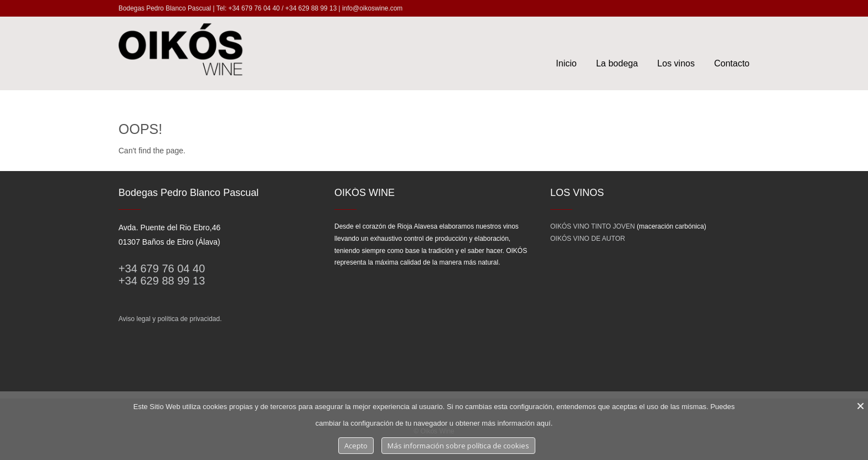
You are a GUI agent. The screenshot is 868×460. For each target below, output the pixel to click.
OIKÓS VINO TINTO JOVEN (593, 226)
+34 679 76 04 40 (162, 268)
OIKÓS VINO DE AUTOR (588, 239)
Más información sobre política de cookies (458, 446)
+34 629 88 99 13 (162, 281)
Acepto (356, 446)
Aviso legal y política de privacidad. (170, 319)
